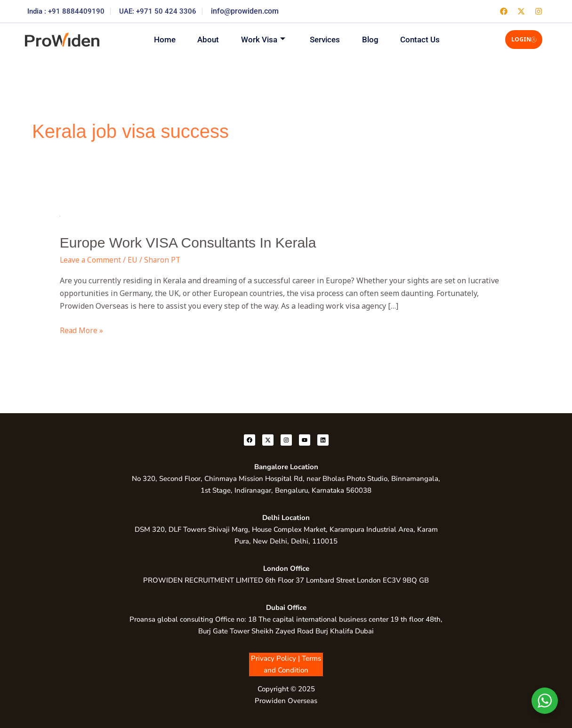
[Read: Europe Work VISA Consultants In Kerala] (60, 215)
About (206, 39)
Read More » (82, 330)
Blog (373, 39)
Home (161, 39)
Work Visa (262, 39)
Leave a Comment (91, 260)
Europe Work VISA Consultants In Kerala (188, 243)
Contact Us (424, 39)
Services (326, 39)
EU (134, 260)
